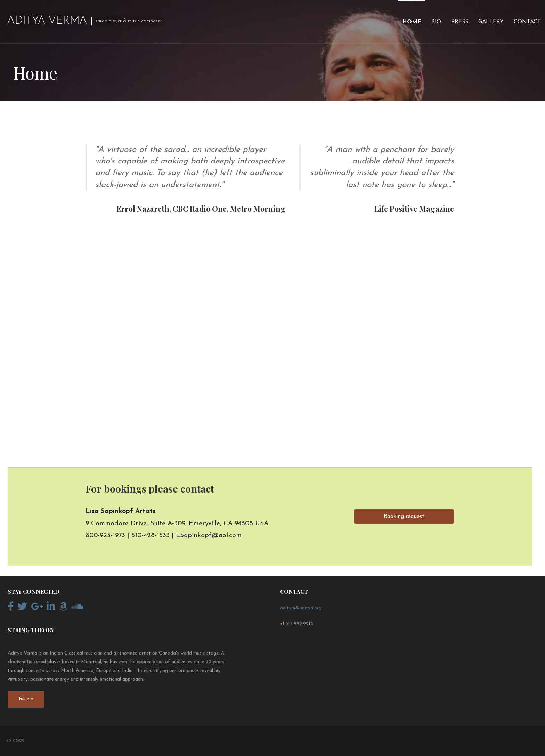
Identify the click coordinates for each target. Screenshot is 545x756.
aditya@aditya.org (301, 608)
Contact (527, 22)
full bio (26, 699)
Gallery (491, 22)
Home (412, 22)
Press (460, 22)
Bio (436, 22)
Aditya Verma (47, 21)
